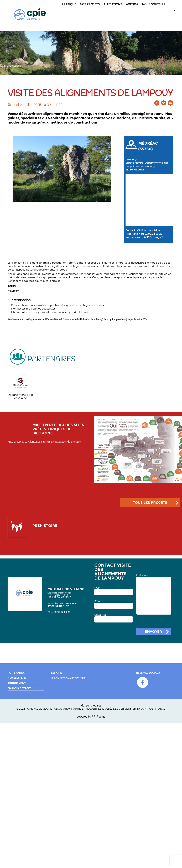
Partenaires (16, 673)
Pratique (69, 4)
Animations (113, 4)
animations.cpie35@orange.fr (145, 237)
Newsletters (17, 678)
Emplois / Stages (19, 688)
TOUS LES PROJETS (150, 503)
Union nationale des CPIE (68, 678)
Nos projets (90, 4)
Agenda (132, 4)
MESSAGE (142, 575)
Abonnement (17, 683)
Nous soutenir (154, 4)
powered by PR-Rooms (91, 717)
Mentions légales (91, 706)
